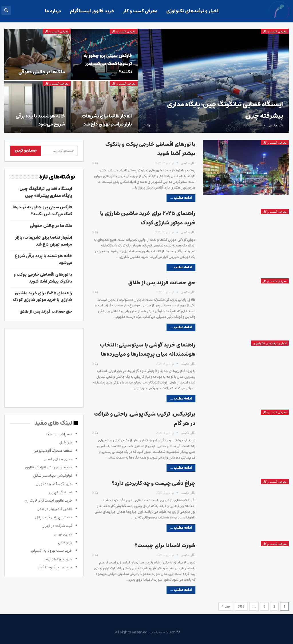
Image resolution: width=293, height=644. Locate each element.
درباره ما (53, 11)
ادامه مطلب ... (181, 198)
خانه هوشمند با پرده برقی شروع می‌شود (40, 120)
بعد (226, 607)
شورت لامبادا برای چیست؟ (165, 546)
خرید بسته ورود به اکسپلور (51, 551)
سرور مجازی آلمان (58, 459)
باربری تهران (63, 534)
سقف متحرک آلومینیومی (53, 451)
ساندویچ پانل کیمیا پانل (54, 517)
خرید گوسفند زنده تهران (54, 484)
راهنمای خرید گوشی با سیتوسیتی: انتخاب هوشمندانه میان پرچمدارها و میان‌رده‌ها (148, 350)
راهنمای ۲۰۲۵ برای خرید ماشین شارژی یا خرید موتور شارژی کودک (148, 218)
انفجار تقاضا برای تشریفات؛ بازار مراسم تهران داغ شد (106, 120)
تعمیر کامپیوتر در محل (54, 509)
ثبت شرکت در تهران (57, 526)
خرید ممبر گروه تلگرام (55, 567)
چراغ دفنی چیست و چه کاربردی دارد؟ (154, 484)
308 (241, 607)
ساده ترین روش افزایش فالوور (48, 467)
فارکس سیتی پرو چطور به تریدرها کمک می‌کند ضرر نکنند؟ (108, 64)
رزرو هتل (65, 542)
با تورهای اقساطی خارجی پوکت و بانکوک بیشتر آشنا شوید (43, 278)
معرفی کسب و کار (140, 11)
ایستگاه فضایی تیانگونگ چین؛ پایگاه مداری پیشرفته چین (45, 192)
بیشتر (30, 11)
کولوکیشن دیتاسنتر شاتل (53, 476)
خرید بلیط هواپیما (58, 559)
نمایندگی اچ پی (61, 492)
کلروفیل (66, 442)
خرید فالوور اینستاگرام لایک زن (48, 501)
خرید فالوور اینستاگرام (92, 11)
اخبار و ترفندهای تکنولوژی (192, 11)
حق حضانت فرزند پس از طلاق (162, 283)
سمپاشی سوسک (59, 434)
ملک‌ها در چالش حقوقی (42, 72)
